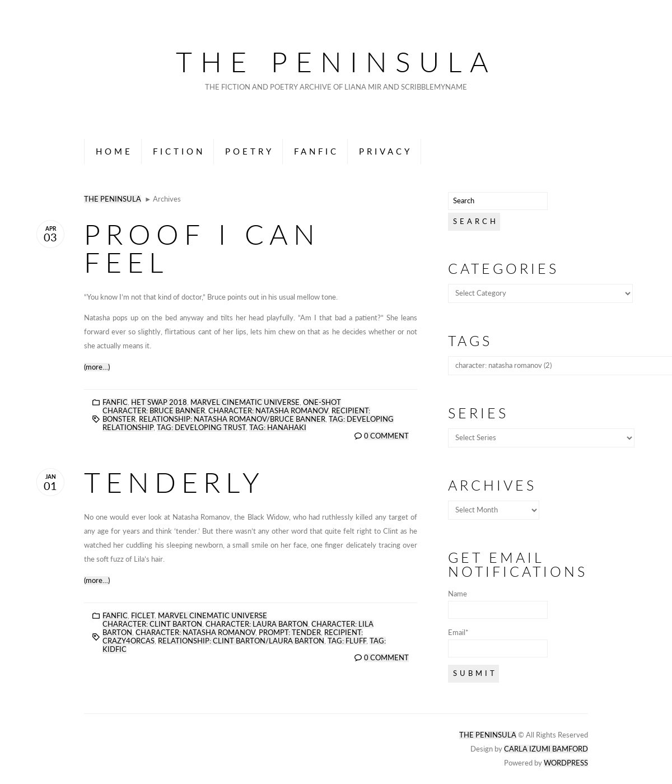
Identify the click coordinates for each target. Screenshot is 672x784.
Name (498, 604)
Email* (498, 643)
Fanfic (316, 151)
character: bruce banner (154, 411)
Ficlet (143, 616)
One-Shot (322, 402)
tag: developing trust (201, 428)
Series (478, 413)
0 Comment (386, 436)
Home (114, 151)
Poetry (249, 151)
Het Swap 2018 (159, 402)
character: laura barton (257, 624)
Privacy (386, 151)
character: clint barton (152, 624)
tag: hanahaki (278, 428)
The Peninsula (336, 62)
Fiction (179, 151)
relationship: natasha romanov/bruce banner (232, 419)
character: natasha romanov (268, 411)
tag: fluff (347, 641)
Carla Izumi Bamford (546, 749)
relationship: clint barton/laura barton (241, 641)
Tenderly (174, 482)
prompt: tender (290, 633)
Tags (470, 341)
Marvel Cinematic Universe (245, 402)
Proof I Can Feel (202, 248)
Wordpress (566, 763)
